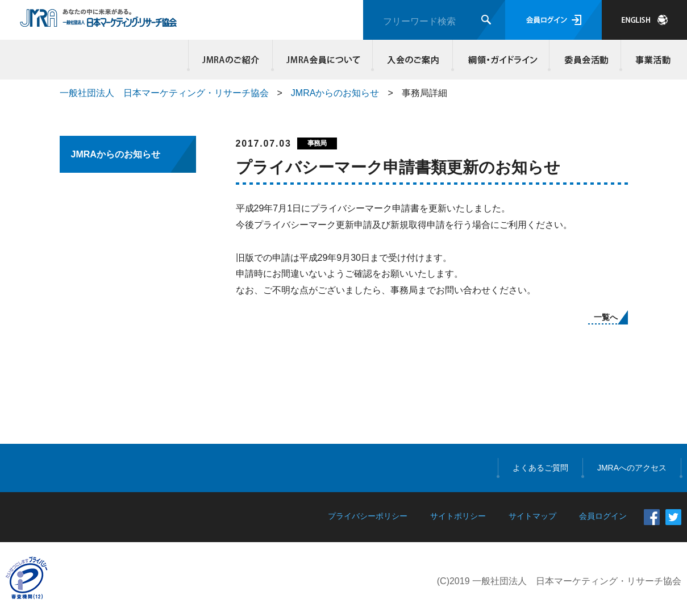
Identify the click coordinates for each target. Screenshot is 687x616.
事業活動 (651, 60)
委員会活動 (585, 60)
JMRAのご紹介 (231, 60)
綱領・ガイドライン (501, 60)
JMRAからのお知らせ (335, 93)
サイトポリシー (458, 516)
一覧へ (606, 317)
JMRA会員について (323, 60)
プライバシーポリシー (368, 516)
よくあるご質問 (540, 468)
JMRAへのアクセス (632, 468)
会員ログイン (553, 20)
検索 (486, 20)
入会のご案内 (413, 60)
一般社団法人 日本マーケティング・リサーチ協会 (164, 93)
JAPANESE (644, 20)
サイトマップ (532, 516)
